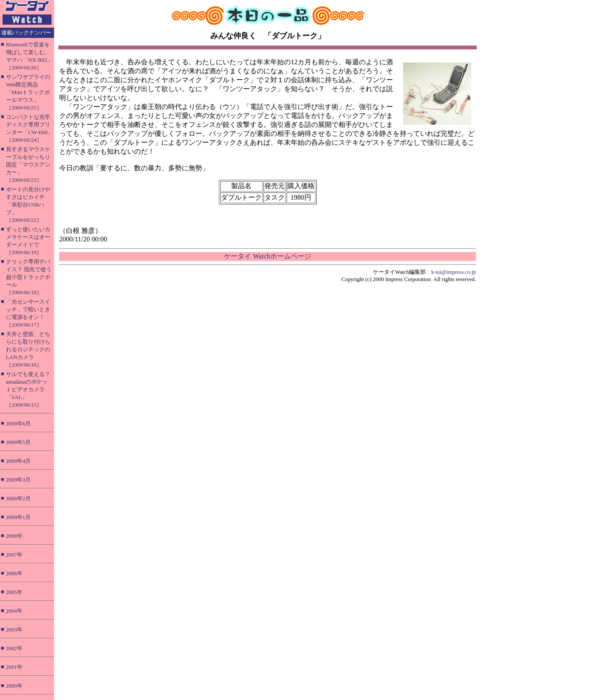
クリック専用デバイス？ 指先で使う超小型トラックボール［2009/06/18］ (29, 277)
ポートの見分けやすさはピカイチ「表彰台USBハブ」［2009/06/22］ (28, 205)
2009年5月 (19, 442)
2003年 (14, 630)
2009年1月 (19, 517)
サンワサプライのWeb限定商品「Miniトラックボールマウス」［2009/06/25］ (28, 92)
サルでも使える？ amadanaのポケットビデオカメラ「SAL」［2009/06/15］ (28, 389)
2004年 (14, 611)
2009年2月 (19, 498)
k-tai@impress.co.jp (454, 272)
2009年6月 (19, 423)
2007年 (14, 555)
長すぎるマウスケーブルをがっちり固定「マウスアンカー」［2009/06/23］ (28, 165)
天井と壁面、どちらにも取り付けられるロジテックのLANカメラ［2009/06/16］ (28, 349)
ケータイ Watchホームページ (267, 256)
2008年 (14, 536)
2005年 (14, 592)
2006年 (14, 573)
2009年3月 (19, 480)
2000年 (14, 686)
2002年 (14, 648)
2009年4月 (19, 461)
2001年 (14, 667)
